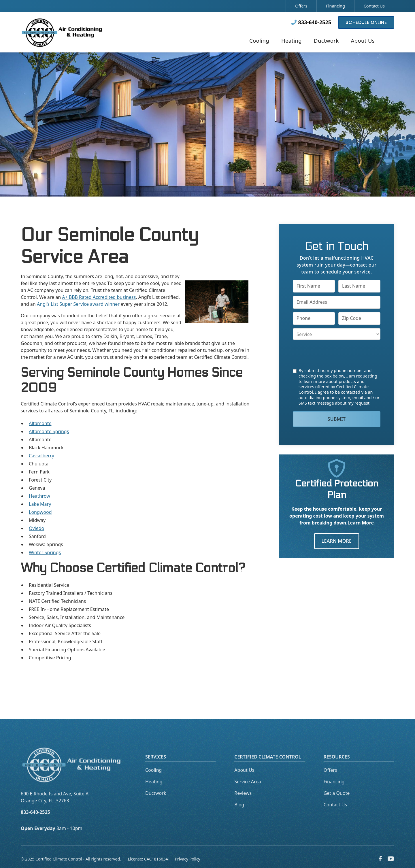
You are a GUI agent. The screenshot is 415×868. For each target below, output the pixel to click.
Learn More (337, 541)
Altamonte (40, 423)
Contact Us (374, 6)
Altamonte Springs (49, 431)
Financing (335, 6)
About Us (244, 779)
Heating (154, 791)
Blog (239, 814)
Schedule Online (366, 22)
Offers (301, 6)
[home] (62, 32)
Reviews (243, 802)
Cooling (153, 779)
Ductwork (156, 802)
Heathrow (39, 496)
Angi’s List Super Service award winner (78, 304)
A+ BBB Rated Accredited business (99, 297)
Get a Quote (337, 802)
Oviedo (36, 528)
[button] (259, 41)
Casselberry (41, 456)
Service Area (248, 791)
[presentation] (337, 354)
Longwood (40, 512)
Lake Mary (40, 504)
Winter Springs (45, 552)
